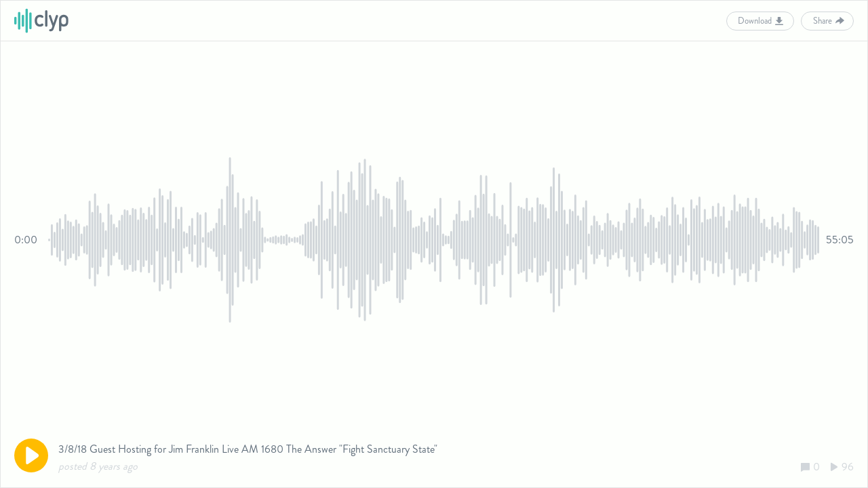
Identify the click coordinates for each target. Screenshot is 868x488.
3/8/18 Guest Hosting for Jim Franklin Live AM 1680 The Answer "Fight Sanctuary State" (248, 449)
